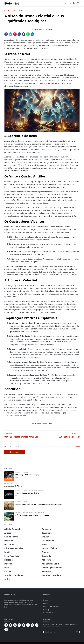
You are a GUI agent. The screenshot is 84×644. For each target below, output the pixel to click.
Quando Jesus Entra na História (27, 493)
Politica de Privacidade (51, 606)
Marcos (31, 491)
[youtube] (24, 625)
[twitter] (32, 625)
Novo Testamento (39, 491)
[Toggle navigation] (78, 3)
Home (45, 600)
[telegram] (6, 625)
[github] (6, 630)
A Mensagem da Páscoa (13, 486)
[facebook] (66, 3)
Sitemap (46, 610)
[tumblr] (10, 625)
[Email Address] (59, 632)
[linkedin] (15, 625)
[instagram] (37, 625)
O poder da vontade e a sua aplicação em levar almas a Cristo (39, 504)
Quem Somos (48, 613)
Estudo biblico (14, 483)
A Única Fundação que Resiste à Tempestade (32, 515)
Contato (46, 603)
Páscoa (21, 483)
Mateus (31, 513)
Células (7, 483)
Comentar (15, 452)
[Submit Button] (77, 632)
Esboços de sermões (22, 472)
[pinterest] (19, 625)
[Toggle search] (74, 3)
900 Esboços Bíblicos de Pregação (28, 475)
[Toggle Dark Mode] (70, 3)
